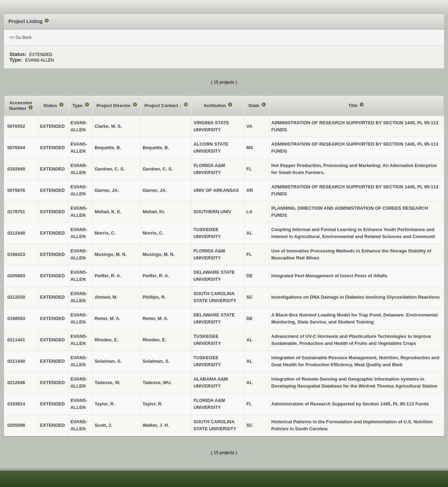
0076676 (16, 190)
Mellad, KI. (154, 212)
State (254, 106)
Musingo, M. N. (159, 254)
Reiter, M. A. (155, 318)
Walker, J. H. (156, 425)
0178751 (16, 212)
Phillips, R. (154, 297)
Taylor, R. (153, 404)
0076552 (16, 126)
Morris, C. (153, 233)
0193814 (16, 404)
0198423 (16, 254)
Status (51, 106)
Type (78, 106)
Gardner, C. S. (157, 169)
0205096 (16, 425)
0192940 (16, 169)
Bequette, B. (156, 148)
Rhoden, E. (154, 340)
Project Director (114, 106)
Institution (216, 106)
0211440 (16, 361)
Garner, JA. (155, 190)
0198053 (16, 318)
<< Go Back (20, 37)
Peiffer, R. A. (156, 276)
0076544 (16, 148)
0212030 (16, 297)
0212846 (16, 382)
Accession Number (21, 106)
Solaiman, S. (156, 361)
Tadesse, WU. (157, 382)
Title (353, 106)
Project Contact (162, 106)
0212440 (16, 233)
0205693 (16, 276)
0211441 (16, 340)
